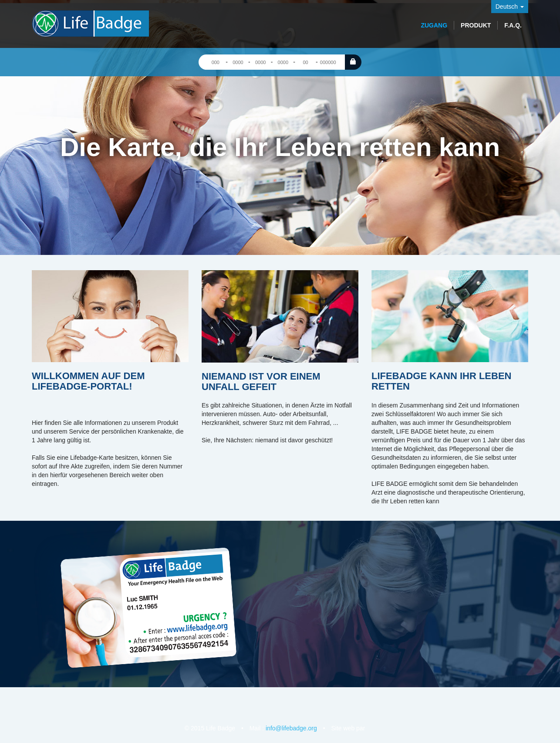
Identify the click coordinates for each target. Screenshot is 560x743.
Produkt (476, 25)
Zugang (434, 25)
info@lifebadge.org (291, 728)
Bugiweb (371, 728)
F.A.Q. (513, 25)
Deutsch (510, 7)
